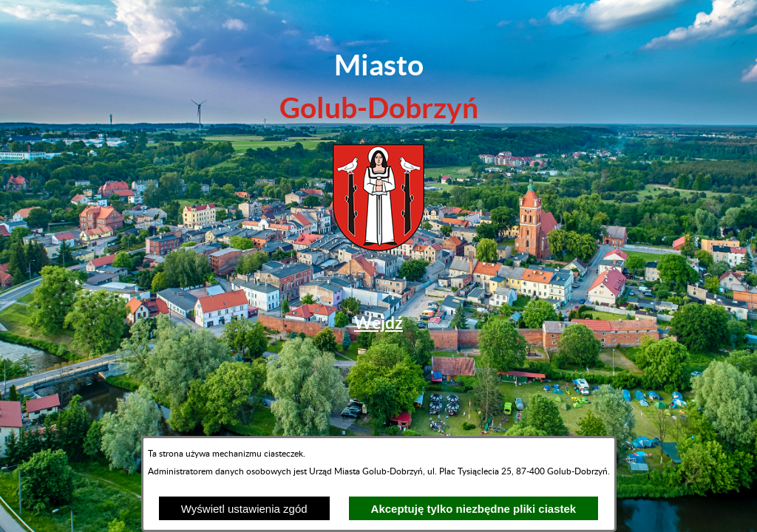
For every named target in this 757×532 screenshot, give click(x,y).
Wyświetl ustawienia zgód (244, 509)
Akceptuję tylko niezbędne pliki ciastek (474, 509)
